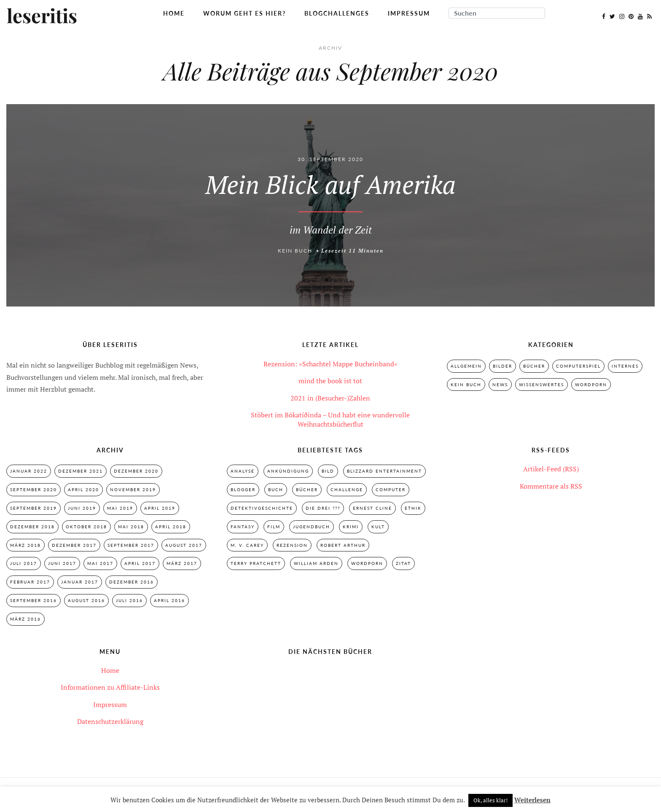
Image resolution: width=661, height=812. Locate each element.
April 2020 (83, 489)
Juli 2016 (129, 600)
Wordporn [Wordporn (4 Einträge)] (367, 563)
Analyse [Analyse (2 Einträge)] (243, 471)
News (500, 384)
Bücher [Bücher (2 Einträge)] (307, 489)
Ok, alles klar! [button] (490, 800)
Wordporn (591, 384)
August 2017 (184, 545)
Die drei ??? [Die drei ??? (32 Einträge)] (323, 508)
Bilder (502, 366)
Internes (625, 366)
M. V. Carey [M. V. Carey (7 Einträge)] (247, 545)
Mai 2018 (131, 527)
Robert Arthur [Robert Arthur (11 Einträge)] (343, 545)
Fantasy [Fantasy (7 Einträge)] (243, 527)
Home (174, 13)
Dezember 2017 (74, 545)
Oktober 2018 (86, 527)
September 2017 (131, 545)
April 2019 (160, 508)
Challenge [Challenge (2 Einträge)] (347, 489)
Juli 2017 (24, 563)
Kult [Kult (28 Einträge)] (378, 527)
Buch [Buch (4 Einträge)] (276, 489)
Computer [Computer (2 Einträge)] (391, 489)
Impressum (409, 13)
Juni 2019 (82, 508)
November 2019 (133, 489)
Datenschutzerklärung (110, 721)
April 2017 (140, 563)
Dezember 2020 (136, 471)
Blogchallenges (337, 13)
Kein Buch (295, 251)
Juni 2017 (62, 563)
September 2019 (34, 508)
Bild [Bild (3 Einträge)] (328, 471)
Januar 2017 (80, 582)
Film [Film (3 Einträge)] (274, 527)
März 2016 (26, 619)
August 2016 (86, 600)
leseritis (42, 16)
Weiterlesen (532, 800)
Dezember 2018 (32, 527)
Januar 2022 (29, 471)
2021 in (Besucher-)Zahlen (330, 398)
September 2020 (34, 489)
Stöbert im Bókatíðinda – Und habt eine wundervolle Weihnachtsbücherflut (330, 419)
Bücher (534, 366)
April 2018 (171, 527)
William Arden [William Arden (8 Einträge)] (316, 563)
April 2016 (169, 600)
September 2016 (34, 600)
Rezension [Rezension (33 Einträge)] (292, 545)
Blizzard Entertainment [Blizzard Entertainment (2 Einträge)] (384, 471)
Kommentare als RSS (551, 486)
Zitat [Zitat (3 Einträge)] (403, 563)
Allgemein (466, 366)
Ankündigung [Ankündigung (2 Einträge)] (288, 471)
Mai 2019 (120, 508)
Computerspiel (578, 366)
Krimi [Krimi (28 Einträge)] (351, 527)
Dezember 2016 (132, 582)
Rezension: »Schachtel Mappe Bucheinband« (330, 364)
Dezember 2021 (81, 471)
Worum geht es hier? (245, 13)
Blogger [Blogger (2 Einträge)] (243, 489)
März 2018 (26, 545)
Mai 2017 (100, 563)
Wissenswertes (541, 384)
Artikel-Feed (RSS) (551, 469)
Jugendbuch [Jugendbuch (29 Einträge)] (312, 527)
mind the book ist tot (330, 381)
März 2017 (182, 563)
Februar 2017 (30, 582)
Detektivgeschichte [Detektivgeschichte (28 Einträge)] (262, 508)
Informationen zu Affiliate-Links (110, 687)
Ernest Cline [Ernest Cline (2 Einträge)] (372, 508)
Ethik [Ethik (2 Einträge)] (413, 508)
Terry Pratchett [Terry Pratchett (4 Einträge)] (256, 563)
